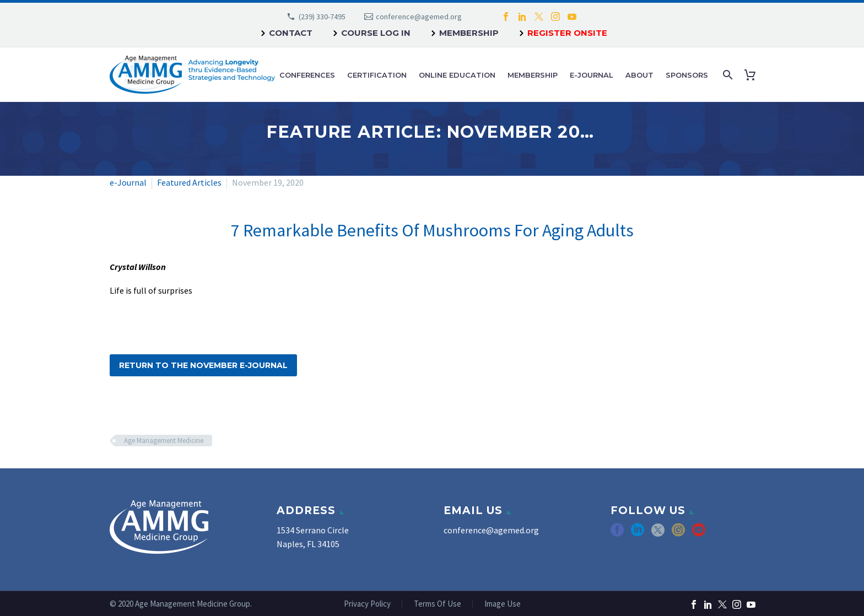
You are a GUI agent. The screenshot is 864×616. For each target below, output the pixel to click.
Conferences (307, 75)
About (639, 75)
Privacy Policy (367, 604)
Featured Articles (189, 182)
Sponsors (687, 75)
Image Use (503, 604)
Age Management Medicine (164, 441)
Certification (377, 75)
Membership (469, 33)
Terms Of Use (438, 604)
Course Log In (376, 33)
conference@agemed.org (419, 17)
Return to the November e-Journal (203, 365)
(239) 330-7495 (322, 17)
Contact (291, 33)
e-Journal (592, 75)
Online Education (457, 75)
